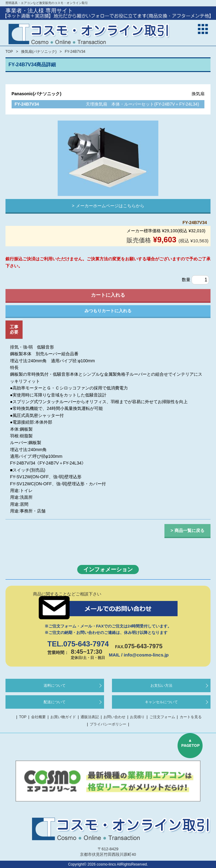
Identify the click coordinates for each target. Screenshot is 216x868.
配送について (55, 702)
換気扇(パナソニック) (39, 52)
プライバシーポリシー (108, 724)
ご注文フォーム (162, 717)
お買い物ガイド (63, 717)
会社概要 (38, 717)
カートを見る (191, 717)
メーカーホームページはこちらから (110, 206)
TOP (9, 52)
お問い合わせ (114, 717)
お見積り (137, 717)
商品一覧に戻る (189, 530)
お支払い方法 (161, 685)
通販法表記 (90, 717)
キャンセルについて (161, 702)
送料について (55, 685)
